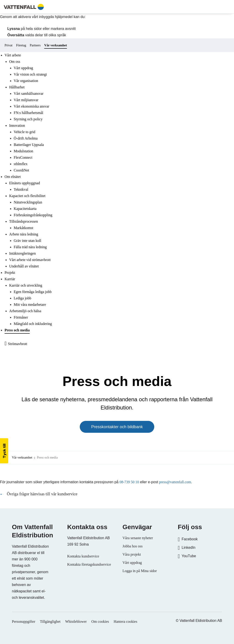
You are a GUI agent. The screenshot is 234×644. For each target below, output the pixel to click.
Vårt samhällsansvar (29, 94)
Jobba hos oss (133, 546)
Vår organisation (26, 81)
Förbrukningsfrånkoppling (33, 215)
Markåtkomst (23, 228)
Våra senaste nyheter (138, 538)
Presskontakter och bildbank (117, 427)
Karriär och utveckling (26, 285)
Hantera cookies (125, 622)
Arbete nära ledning (24, 234)
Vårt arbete (13, 55)
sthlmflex (21, 164)
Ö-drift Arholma (26, 138)
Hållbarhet (17, 87)
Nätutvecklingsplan (28, 202)
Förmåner (21, 317)
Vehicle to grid (24, 132)
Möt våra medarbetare (30, 305)
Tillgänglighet (50, 622)
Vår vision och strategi (30, 74)
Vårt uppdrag (23, 68)
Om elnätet (13, 177)
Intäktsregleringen (22, 253)
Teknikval (21, 189)
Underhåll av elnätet (24, 266)
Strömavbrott (18, 344)
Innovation (17, 125)
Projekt (10, 273)
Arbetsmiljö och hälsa (25, 311)
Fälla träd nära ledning (30, 247)
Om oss (15, 62)
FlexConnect (23, 157)
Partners (35, 45)
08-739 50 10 (129, 482)
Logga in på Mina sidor (140, 571)
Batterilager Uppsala (29, 145)
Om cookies (100, 622)
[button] (4, 451)
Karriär (10, 279)
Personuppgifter (24, 622)
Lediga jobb (23, 298)
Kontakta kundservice (83, 556)
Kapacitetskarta (25, 209)
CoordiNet (21, 170)
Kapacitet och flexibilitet (27, 196)
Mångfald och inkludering (33, 324)
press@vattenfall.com (175, 482)
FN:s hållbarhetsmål (28, 113)
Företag (21, 45)
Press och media (17, 330)
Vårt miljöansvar (26, 100)
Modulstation (23, 151)
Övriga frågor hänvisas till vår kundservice (43, 494)
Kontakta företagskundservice (89, 564)
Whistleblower (76, 622)
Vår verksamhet (56, 45)
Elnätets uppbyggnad (25, 183)
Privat (8, 45)
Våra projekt (132, 554)
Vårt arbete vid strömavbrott (30, 260)
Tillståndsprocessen (24, 221)
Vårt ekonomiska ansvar (32, 106)
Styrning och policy (28, 119)
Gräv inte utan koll (27, 241)
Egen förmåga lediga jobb (33, 292)
